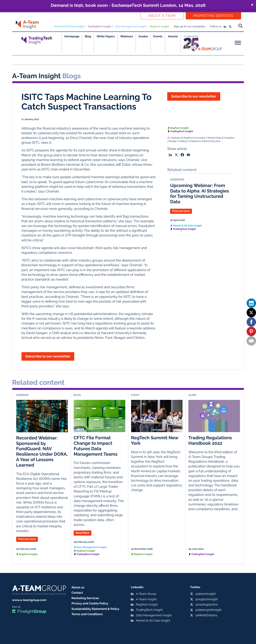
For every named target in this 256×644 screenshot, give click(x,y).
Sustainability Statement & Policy (96, 609)
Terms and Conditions (87, 614)
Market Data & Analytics (221, 138)
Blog (88, 36)
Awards (173, 36)
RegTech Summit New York (155, 440)
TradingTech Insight (99, 27)
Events (158, 36)
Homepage (72, 36)
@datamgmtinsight (208, 610)
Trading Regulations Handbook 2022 (210, 440)
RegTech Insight (160, 27)
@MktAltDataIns (206, 615)
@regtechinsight (207, 599)
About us (78, 587)
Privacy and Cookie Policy (90, 603)
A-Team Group (146, 594)
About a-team (162, 16)
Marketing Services (213, 16)
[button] (128, 5)
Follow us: (216, 27)
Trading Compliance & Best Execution (199, 141)
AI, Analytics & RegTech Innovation (187, 138)
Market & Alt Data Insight (69, 27)
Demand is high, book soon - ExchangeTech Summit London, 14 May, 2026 (128, 5)
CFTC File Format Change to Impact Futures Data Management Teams (96, 446)
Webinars (127, 36)
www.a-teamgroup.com (29, 600)
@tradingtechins (207, 605)
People (172, 141)
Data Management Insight (131, 27)
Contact (77, 593)
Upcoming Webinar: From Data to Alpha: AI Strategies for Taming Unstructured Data (199, 194)
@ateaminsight (206, 594)
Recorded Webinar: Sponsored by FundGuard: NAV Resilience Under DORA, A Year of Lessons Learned (42, 451)
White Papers (106, 36)
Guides (143, 36)
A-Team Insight (146, 599)
